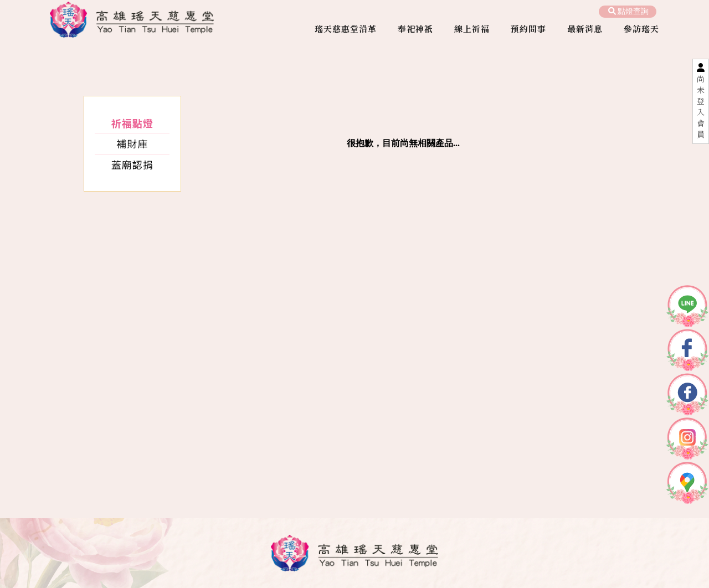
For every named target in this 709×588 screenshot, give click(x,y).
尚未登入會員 (701, 106)
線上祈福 (472, 29)
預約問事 (528, 29)
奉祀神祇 (415, 29)
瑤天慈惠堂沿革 (346, 29)
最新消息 (585, 29)
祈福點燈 (132, 123)
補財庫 (132, 143)
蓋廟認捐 (132, 164)
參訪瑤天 (641, 29)
